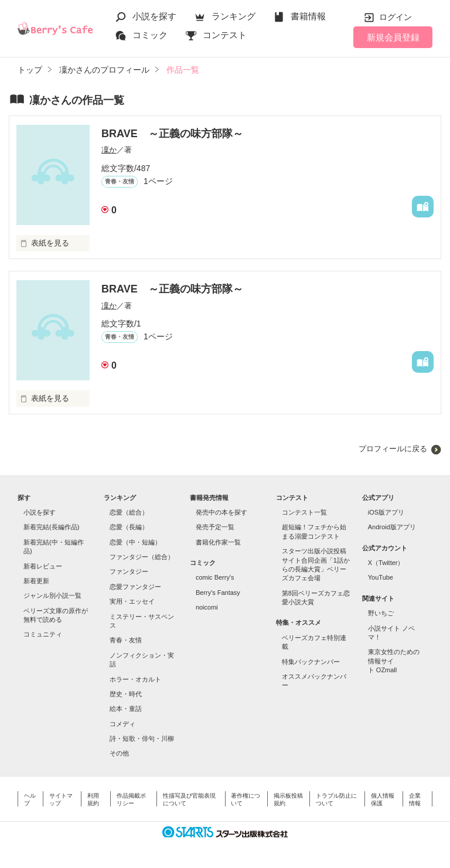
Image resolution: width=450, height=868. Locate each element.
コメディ (122, 724)
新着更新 (36, 581)
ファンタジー (129, 571)
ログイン (396, 17)
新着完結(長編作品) (51, 527)
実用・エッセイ (132, 601)
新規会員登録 (393, 37)
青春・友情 (126, 640)
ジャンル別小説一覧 (52, 595)
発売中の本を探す (221, 512)
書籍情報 (308, 16)
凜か (109, 150)
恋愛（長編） (129, 527)
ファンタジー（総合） (142, 557)
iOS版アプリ (386, 512)
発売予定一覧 (215, 527)
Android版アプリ (392, 527)
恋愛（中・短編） (135, 542)
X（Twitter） (386, 563)
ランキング (233, 16)
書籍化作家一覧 (218, 542)
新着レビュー (43, 566)
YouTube (381, 577)
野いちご (381, 613)
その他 (119, 753)
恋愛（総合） (129, 512)
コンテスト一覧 (304, 512)
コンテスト (225, 35)
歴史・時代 (126, 694)
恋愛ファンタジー (135, 587)
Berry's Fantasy (218, 593)
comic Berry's (215, 577)
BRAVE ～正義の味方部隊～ (172, 134)
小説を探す (154, 16)
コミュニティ (43, 634)
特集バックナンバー (311, 662)
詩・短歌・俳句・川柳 (142, 738)
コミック (150, 35)
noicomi (207, 607)
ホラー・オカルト (135, 679)
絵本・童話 (126, 709)
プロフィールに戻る (393, 449)
